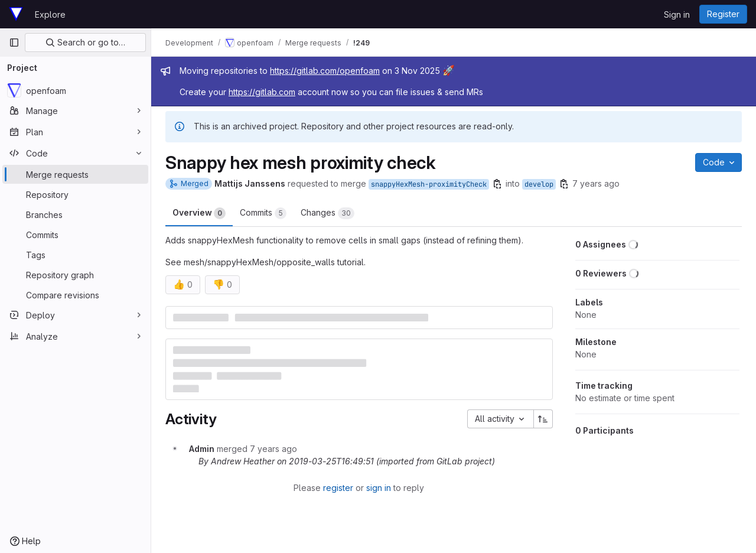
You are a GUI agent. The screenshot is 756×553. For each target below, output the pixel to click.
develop (539, 184)
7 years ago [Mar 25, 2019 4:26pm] (596, 183)
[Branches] (75, 214)
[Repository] (75, 194)
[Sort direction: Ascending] (543, 419)
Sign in (677, 14)
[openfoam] (75, 90)
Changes (328, 213)
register (338, 488)
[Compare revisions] (75, 295)
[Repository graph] (75, 275)
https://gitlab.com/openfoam (325, 71)
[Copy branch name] (497, 184)
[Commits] (75, 235)
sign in (379, 488)
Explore (50, 14)
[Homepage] (16, 14)
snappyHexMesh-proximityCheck (429, 184)
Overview (199, 213)
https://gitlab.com (262, 92)
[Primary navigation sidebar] (14, 43)
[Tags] (75, 255)
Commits (263, 213)
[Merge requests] (75, 174)
